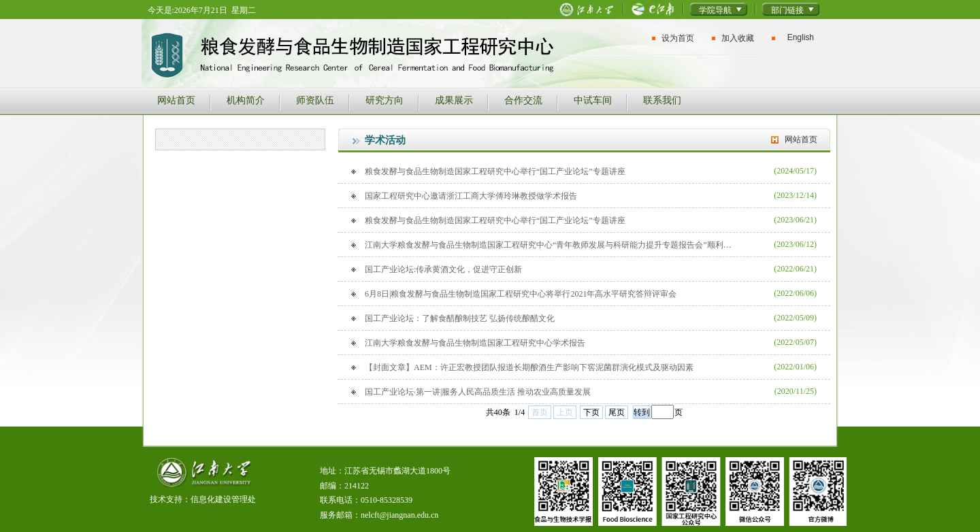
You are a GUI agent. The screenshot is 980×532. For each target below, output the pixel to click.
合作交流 (523, 100)
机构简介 (246, 100)
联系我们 (662, 100)
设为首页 (678, 38)
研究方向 (385, 100)
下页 (591, 412)
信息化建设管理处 (223, 499)
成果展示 (454, 100)
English (801, 37)
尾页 (617, 412)
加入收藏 (738, 38)
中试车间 (593, 100)
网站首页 (176, 100)
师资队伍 (315, 100)
